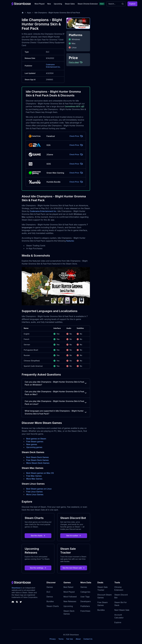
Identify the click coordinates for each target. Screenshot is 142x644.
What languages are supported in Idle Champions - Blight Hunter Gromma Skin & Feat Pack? (56, 412)
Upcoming (58, 4)
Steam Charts (53, 606)
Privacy (53, 639)
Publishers (85, 606)
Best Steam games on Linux (39, 489)
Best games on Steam (36, 439)
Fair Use (70, 639)
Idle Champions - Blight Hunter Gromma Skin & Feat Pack (57, 13)
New (49, 4)
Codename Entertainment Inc (43, 211)
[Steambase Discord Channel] (13, 602)
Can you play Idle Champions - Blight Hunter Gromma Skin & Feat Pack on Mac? (56, 393)
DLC (48, 592)
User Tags (85, 597)
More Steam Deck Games (38, 463)
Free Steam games (35, 442)
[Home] (23, 13)
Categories (85, 592)
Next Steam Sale (122, 610)
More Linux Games (35, 494)
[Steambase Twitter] (21, 602)
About (78, 639)
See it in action (74, 536)
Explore (132, 4)
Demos (50, 597)
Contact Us (88, 639)
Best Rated (68, 587)
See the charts (38, 536)
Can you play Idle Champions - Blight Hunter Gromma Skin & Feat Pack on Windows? (56, 383)
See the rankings (38, 568)
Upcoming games (34, 447)
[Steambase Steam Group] (17, 602)
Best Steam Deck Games (37, 457)
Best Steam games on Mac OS (40, 473)
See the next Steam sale (74, 568)
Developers (86, 601)
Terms (61, 639)
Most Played (40, 4)
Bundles (50, 601)
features (70, 241)
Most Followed (70, 597)
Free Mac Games (34, 476)
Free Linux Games (34, 492)
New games (32, 444)
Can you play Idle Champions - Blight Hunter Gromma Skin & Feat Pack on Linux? (56, 403)
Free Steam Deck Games (37, 460)
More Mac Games (34, 479)
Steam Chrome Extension (88, 4)
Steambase (16, 588)
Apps (29, 13)
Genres (84, 587)
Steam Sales (70, 4)
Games (50, 587)
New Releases (70, 601)
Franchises (85, 611)
